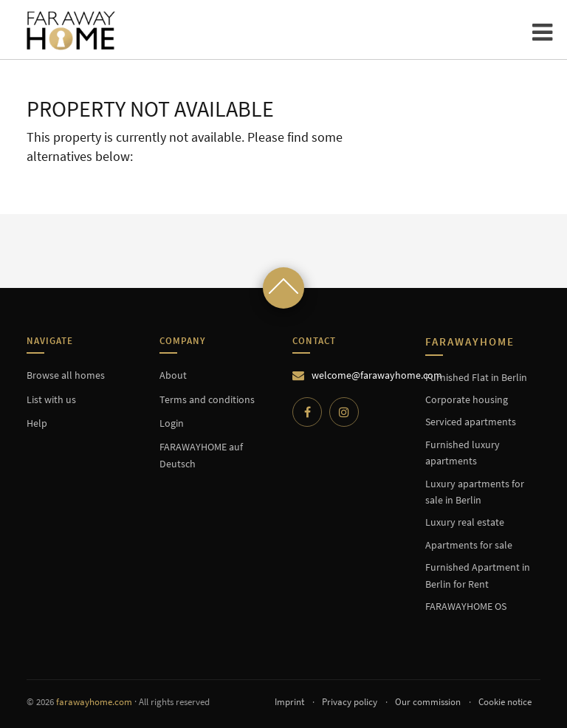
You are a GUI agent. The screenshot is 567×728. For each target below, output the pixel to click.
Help (37, 423)
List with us (51, 399)
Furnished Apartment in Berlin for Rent (478, 575)
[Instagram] (344, 412)
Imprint (289, 702)
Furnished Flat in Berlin (476, 377)
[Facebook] (307, 412)
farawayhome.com (94, 702)
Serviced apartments (471, 422)
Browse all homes (66, 375)
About (173, 375)
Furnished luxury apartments (463, 453)
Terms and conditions (207, 399)
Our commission (428, 702)
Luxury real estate (465, 522)
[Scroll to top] (283, 288)
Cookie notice (505, 702)
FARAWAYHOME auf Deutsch (201, 455)
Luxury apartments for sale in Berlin (475, 492)
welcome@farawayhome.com (377, 375)
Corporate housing (467, 399)
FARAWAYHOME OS (466, 606)
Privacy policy (350, 702)
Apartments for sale (469, 545)
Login (172, 423)
